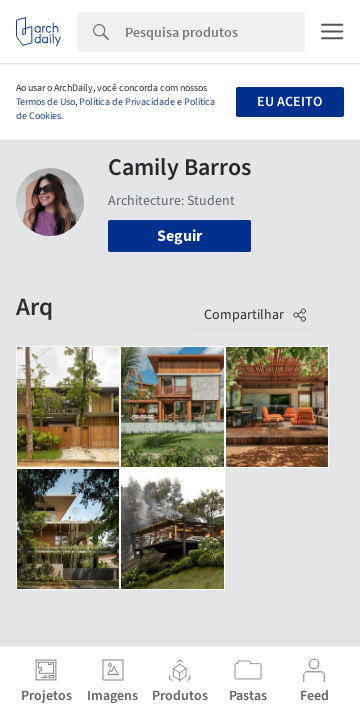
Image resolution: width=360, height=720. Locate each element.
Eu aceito (289, 102)
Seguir (179, 236)
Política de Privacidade (127, 102)
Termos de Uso (45, 102)
